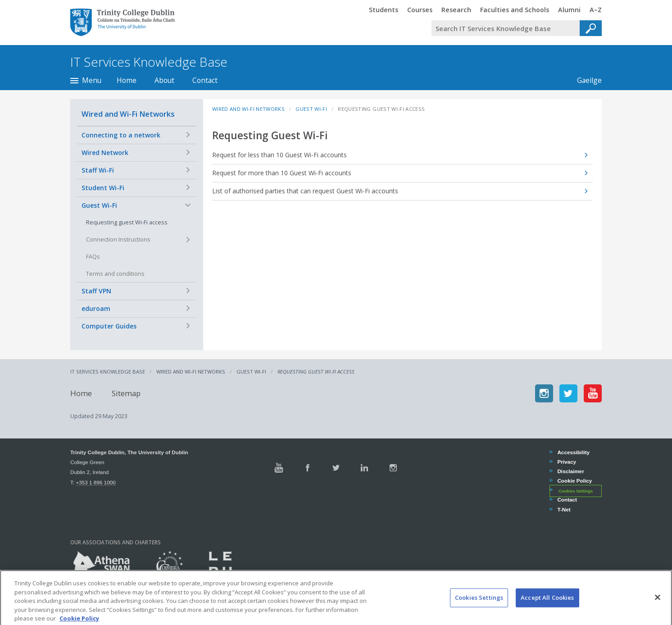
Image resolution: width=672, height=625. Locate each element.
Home (127, 80)
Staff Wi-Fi (98, 170)
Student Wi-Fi (103, 188)
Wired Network (105, 153)
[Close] (658, 607)
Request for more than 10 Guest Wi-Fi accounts (282, 173)
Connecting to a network (121, 135)
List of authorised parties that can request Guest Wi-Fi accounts (305, 191)
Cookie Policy (574, 481)
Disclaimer (570, 471)
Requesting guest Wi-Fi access (127, 222)
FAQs (93, 257)
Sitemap (126, 393)
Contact (205, 80)
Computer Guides (109, 326)
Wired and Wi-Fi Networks (128, 114)
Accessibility (573, 452)
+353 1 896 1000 (95, 482)
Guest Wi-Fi (99, 205)
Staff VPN (96, 291)
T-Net (563, 509)
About (164, 80)
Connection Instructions (118, 240)
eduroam (96, 308)
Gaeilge (585, 80)
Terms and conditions (115, 274)
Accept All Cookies (547, 607)
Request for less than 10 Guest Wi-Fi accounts (279, 155)
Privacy (566, 462)
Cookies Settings (576, 491)
